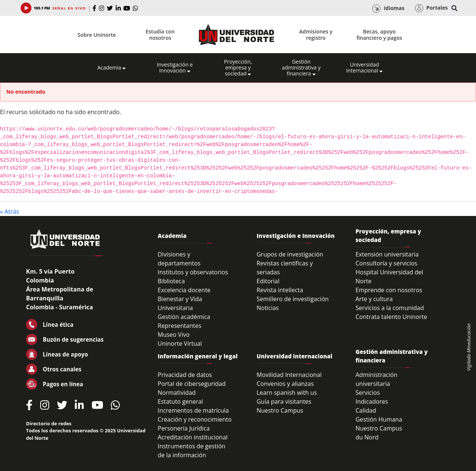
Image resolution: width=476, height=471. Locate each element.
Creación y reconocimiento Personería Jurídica (195, 424)
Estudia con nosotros (160, 35)
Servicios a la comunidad (390, 308)
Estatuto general (180, 401)
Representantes (179, 326)
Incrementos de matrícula (193, 410)
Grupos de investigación (290, 254)
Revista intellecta (280, 290)
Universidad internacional (295, 356)
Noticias (268, 308)
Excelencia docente (184, 290)
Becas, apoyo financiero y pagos (379, 35)
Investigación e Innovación (175, 68)
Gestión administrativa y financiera (301, 68)
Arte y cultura (374, 299)
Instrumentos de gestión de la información (192, 451)
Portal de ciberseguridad (192, 384)
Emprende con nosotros (389, 290)
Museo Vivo (174, 335)
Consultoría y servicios (386, 263)
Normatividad (177, 393)
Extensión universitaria (387, 254)
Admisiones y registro (316, 35)
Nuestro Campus (280, 410)
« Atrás (9, 212)
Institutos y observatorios (193, 272)
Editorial (268, 281)
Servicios (368, 393)
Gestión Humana (379, 419)
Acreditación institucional (193, 437)
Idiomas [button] (388, 9)
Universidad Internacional (365, 68)
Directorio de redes (49, 423)
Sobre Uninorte (97, 35)
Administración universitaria (377, 379)
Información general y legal (198, 356)
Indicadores (372, 401)
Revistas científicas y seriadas (285, 268)
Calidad (366, 410)
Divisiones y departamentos (179, 259)
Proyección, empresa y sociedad (238, 68)
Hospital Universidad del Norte (389, 277)
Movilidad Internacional (289, 375)
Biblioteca (171, 281)
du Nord (367, 437)
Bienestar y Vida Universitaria (180, 303)
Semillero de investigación (293, 299)
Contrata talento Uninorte (391, 317)
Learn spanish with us (287, 393)
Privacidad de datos (185, 375)
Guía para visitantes (284, 401)
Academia (112, 68)
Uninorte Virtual (180, 343)
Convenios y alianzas (285, 384)
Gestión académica (184, 317)
